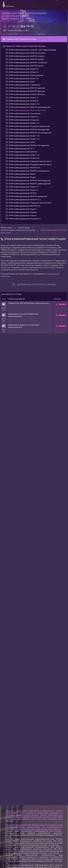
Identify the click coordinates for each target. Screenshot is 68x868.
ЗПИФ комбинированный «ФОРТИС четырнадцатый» (30, 133)
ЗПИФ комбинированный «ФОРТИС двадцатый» (28, 196)
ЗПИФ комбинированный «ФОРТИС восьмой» (27, 53)
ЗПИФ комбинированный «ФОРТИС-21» (25, 200)
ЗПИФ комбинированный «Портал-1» (24, 117)
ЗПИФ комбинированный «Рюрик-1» (23, 190)
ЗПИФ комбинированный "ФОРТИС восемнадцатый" (30, 180)
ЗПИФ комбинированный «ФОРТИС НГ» (25, 168)
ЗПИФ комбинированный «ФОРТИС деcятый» (27, 91)
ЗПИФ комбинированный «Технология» (25, 113)
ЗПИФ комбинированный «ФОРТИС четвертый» (28, 62)
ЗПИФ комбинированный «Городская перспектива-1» (30, 161)
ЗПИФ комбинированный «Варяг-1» (23, 209)
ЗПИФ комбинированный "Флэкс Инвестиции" (27, 110)
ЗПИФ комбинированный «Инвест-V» (24, 72)
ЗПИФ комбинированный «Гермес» (23, 212)
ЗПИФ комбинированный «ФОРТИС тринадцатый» (29, 129)
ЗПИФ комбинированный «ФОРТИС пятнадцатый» (29, 145)
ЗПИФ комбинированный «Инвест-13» (24, 136)
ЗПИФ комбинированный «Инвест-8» (24, 101)
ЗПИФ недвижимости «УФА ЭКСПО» (23, 152)
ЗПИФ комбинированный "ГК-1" (22, 149)
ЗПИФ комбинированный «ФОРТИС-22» (25, 206)
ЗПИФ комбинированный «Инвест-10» (24, 104)
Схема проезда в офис (16, 31)
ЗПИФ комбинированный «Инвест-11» (24, 123)
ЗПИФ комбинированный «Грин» (22, 142)
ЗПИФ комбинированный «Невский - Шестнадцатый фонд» (33, 50)
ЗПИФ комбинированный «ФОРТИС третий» (26, 59)
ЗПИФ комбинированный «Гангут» (23, 215)
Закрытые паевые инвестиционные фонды (26, 46)
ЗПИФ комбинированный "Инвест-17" (24, 187)
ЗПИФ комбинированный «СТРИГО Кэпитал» (27, 94)
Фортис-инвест (7, 228)
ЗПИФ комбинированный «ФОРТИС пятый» (26, 66)
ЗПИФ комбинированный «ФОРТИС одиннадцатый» (30, 107)
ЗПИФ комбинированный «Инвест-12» (24, 139)
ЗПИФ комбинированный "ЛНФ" (22, 82)
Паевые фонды (24, 228)
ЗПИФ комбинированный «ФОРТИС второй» (27, 56)
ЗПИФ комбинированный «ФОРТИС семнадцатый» (29, 171)
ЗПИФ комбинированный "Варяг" (22, 174)
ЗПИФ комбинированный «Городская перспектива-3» (30, 203)
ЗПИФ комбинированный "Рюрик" (23, 177)
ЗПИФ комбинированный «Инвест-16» (24, 158)
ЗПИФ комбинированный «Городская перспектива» (30, 126)
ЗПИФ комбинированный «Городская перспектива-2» (30, 164)
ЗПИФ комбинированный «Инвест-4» (24, 69)
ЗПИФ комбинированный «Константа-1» (25, 219)
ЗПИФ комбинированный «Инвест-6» (24, 78)
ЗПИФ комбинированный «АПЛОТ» (23, 193)
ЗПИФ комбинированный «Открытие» (24, 120)
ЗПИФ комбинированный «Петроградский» (26, 75)
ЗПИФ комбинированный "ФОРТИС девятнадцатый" (30, 184)
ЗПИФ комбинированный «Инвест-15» (24, 155)
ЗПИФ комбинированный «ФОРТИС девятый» (27, 88)
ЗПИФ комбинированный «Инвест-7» (24, 98)
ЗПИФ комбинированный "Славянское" (25, 85)
